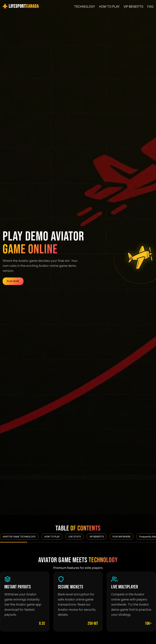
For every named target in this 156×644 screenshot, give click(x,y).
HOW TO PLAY (109, 6)
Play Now (13, 281)
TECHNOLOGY (85, 6)
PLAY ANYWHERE (122, 537)
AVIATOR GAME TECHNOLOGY (19, 537)
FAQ (150, 6)
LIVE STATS (75, 537)
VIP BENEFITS (133, 6)
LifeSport (21, 6)
